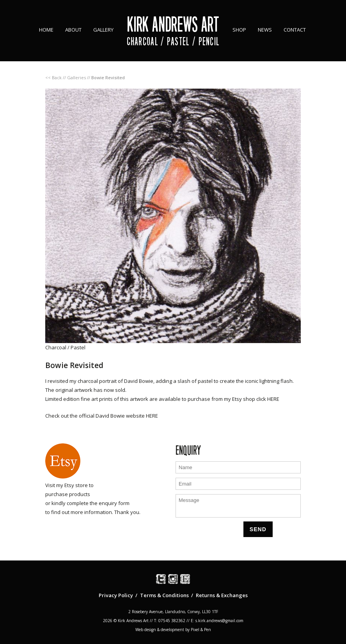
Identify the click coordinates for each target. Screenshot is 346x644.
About (73, 30)
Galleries (76, 77)
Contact (295, 30)
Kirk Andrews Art (173, 24)
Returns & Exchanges (222, 595)
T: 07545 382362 (170, 621)
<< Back (53, 77)
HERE (273, 399)
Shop (239, 30)
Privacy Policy (116, 595)
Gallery (103, 30)
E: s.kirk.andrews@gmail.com (217, 621)
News (265, 30)
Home (46, 30)
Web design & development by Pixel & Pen (173, 630)
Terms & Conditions (164, 595)
